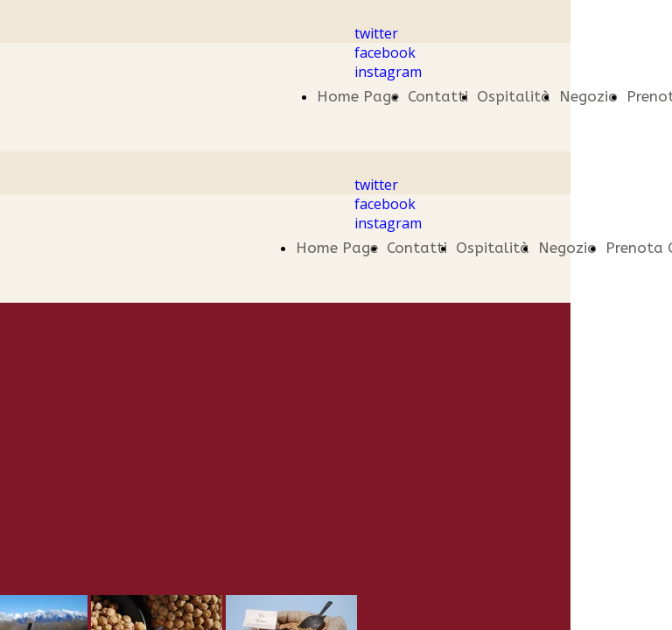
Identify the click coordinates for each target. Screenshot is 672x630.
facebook (385, 52)
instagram (388, 72)
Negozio (588, 96)
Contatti (438, 96)
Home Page (358, 96)
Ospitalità (514, 96)
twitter (376, 33)
